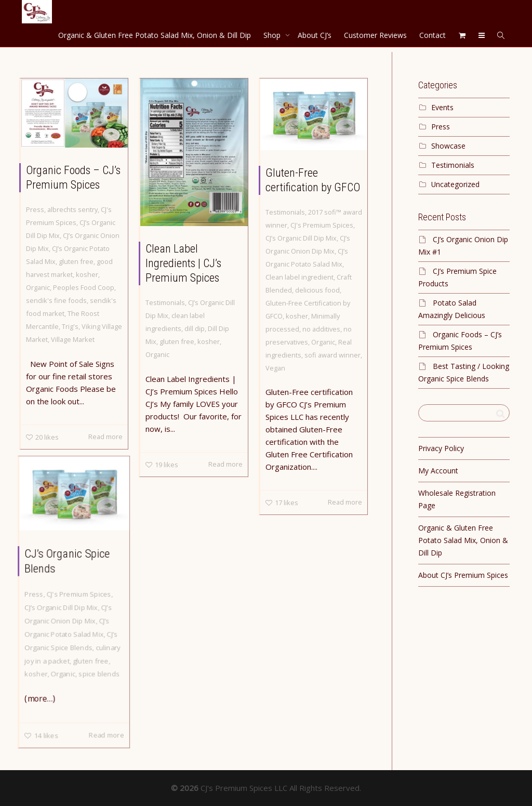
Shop (273, 35)
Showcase (448, 146)
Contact (433, 35)
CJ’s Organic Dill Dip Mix (301, 238)
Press (35, 209)
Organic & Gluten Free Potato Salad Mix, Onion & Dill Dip (155, 35)
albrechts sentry (72, 209)
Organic (38, 287)
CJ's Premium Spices (322, 225)
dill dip (195, 328)
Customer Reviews (375, 35)
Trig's (70, 326)
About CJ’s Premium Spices (463, 575)
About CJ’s (315, 35)
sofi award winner (332, 355)
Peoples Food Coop (84, 287)
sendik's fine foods (56, 300)
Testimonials (165, 302)
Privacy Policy (441, 448)
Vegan (275, 368)
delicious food (317, 290)
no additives (321, 329)
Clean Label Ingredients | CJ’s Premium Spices (183, 263)
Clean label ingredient (300, 277)
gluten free (76, 261)
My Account (438, 471)
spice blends (99, 673)
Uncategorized (455, 184)
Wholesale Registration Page (457, 499)
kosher (87, 274)
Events (442, 107)
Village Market (73, 339)
